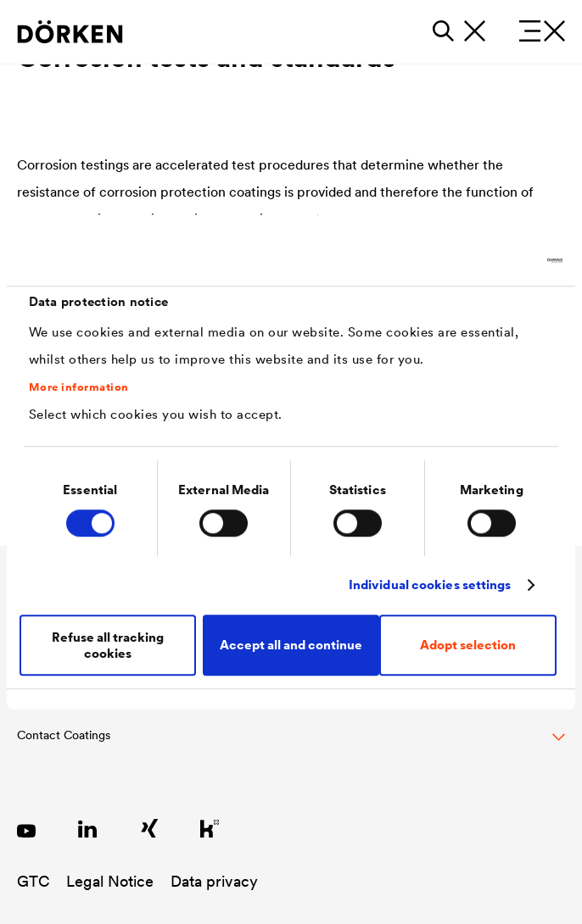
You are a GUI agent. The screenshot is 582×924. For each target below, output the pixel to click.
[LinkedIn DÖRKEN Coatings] (87, 828)
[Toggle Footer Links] (291, 744)
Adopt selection (468, 645)
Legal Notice (110, 881)
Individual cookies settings (430, 584)
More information (79, 387)
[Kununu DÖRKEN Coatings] (210, 828)
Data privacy (214, 881)
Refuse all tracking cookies (108, 645)
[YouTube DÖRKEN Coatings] (26, 828)
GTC (33, 881)
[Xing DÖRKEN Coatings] (148, 828)
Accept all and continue (291, 645)
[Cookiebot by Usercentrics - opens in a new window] (488, 260)
